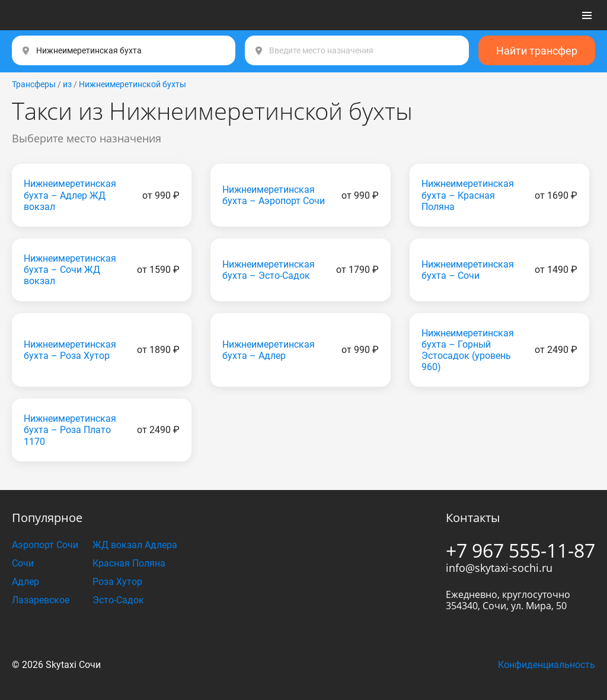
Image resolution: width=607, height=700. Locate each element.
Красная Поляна (129, 563)
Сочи (23, 563)
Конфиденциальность (547, 665)
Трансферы (34, 84)
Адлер (25, 582)
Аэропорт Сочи (45, 545)
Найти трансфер (537, 51)
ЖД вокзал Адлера (135, 545)
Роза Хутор (117, 582)
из (67, 84)
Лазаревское (41, 600)
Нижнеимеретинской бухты (132, 84)
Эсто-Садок (118, 600)
